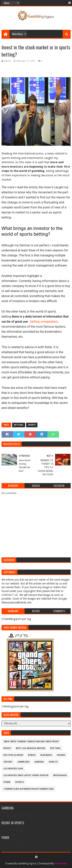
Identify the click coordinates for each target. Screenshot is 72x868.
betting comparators (44, 322)
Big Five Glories (13, 755)
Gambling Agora (27, 863)
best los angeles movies (31, 748)
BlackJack (46, 755)
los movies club (13, 769)
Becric (7, 748)
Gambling (24, 762)
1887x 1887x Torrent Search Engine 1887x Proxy (31, 742)
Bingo (32, 755)
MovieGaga (60, 775)
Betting (19, 425)
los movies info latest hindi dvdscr (26, 775)
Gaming (39, 762)
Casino (61, 755)
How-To (53, 762)
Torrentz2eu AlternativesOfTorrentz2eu (29, 789)
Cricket (8, 762)
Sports (32, 425)
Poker (7, 782)
